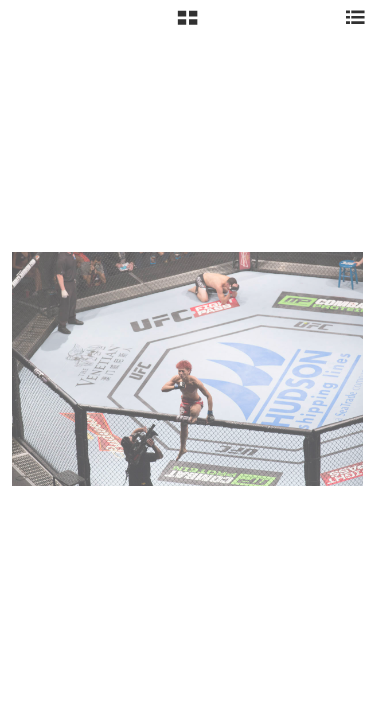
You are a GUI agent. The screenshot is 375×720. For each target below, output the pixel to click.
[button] (187, 25)
